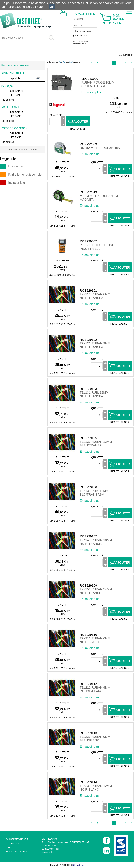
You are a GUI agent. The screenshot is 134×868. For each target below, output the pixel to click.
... (119, 63)
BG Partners (78, 865)
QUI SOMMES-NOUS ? (17, 839)
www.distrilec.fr (49, 852)
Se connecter (81, 36)
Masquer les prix (126, 55)
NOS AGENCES (14, 843)
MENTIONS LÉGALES (16, 852)
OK (52, 7)
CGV (8, 848)
